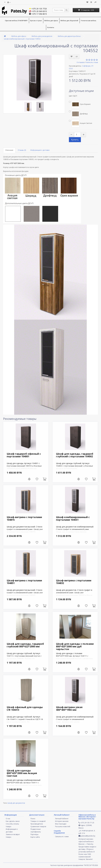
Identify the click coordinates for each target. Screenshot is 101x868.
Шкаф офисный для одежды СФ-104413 (25, 708)
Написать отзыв (92, 62)
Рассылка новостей (63, 826)
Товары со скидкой (38, 821)
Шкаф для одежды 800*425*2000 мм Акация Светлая (22, 773)
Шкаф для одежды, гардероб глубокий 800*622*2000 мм (25, 645)
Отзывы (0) (22, 150)
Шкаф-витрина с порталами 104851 (24, 582)
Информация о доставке (40, 150)
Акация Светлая (80, 123)
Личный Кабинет (62, 819)
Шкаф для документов (16, 803)
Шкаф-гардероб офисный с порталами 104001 (24, 455)
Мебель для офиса (51, 21)
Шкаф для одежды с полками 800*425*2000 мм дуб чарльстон (75, 646)
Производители (37, 824)
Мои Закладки (61, 824)
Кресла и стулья (36, 21)
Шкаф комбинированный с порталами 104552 (22, 39)
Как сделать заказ (13, 821)
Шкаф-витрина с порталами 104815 (24, 518)
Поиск (33, 819)
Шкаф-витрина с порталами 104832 (74, 582)
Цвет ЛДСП (73, 96)
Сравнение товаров (38, 826)
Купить (75, 140)
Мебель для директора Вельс (69, 36)
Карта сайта (35, 837)
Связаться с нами (62, 837)
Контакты (51, 27)
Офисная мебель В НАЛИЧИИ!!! (16, 21)
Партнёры (34, 834)
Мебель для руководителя (42, 36)
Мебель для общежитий (69, 21)
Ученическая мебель (89, 21)
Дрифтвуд (78, 114)
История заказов (62, 821)
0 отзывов (80, 62)
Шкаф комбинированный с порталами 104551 (73, 518)
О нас (8, 819)
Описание (9, 150)
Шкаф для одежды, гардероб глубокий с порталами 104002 (75, 455)
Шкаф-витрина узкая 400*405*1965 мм (69, 708)
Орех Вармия (80, 104)
